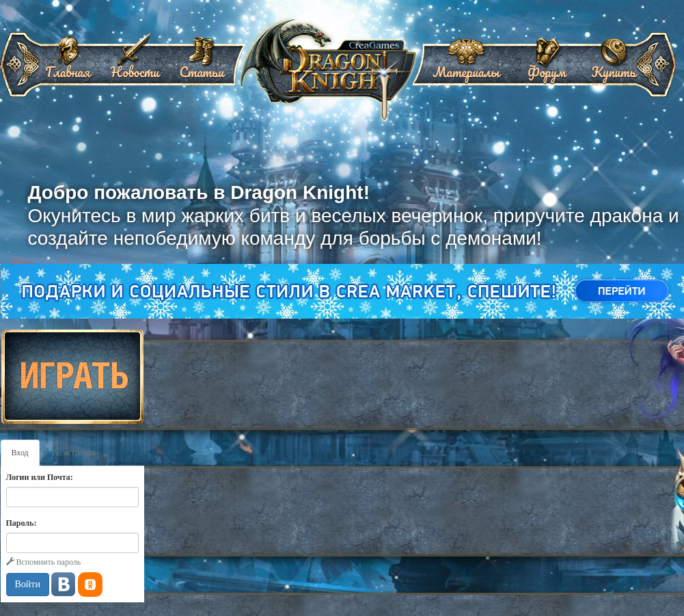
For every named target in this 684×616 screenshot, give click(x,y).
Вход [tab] (20, 453)
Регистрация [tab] (74, 453)
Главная (68, 67)
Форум (547, 67)
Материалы (466, 67)
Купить (613, 67)
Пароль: (22, 523)
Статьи (201, 67)
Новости (134, 67)
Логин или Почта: (40, 477)
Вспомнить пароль (44, 562)
